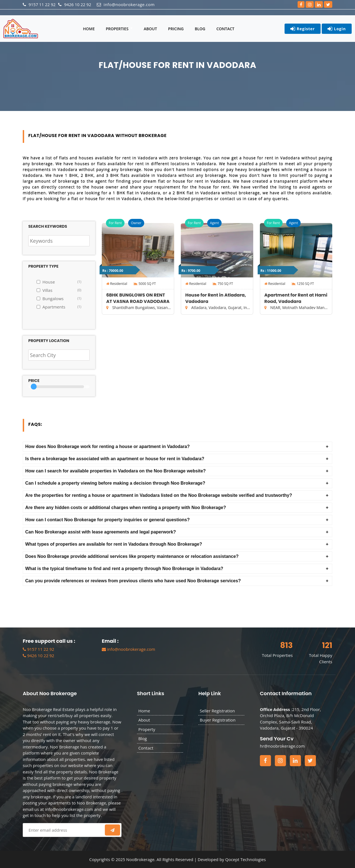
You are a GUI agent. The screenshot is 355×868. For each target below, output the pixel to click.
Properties (117, 29)
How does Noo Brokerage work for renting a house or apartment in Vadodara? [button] (107, 446)
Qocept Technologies (245, 859)
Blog (200, 29)
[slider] (34, 387)
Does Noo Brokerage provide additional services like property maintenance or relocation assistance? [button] (132, 556)
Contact (225, 29)
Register (303, 29)
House (62, 282)
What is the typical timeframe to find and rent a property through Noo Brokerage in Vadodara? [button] (124, 569)
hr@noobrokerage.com (282, 746)
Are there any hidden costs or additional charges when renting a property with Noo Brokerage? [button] (126, 508)
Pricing (176, 29)
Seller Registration (217, 711)
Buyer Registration (218, 720)
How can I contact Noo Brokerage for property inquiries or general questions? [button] (107, 520)
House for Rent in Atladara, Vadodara (216, 298)
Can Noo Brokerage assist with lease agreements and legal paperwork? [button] (101, 532)
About (150, 29)
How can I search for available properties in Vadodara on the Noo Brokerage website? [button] (116, 471)
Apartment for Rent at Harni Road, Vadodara (296, 298)
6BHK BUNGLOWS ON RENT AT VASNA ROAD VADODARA (138, 298)
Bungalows (62, 298)
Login (337, 29)
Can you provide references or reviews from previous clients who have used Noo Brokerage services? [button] (133, 581)
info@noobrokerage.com (128, 649)
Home (89, 29)
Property (147, 729)
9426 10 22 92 (38, 656)
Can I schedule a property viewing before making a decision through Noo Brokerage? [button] (115, 483)
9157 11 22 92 (38, 649)
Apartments (62, 307)
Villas (62, 290)
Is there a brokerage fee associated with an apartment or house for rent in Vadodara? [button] (115, 459)
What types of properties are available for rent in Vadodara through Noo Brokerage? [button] (114, 544)
